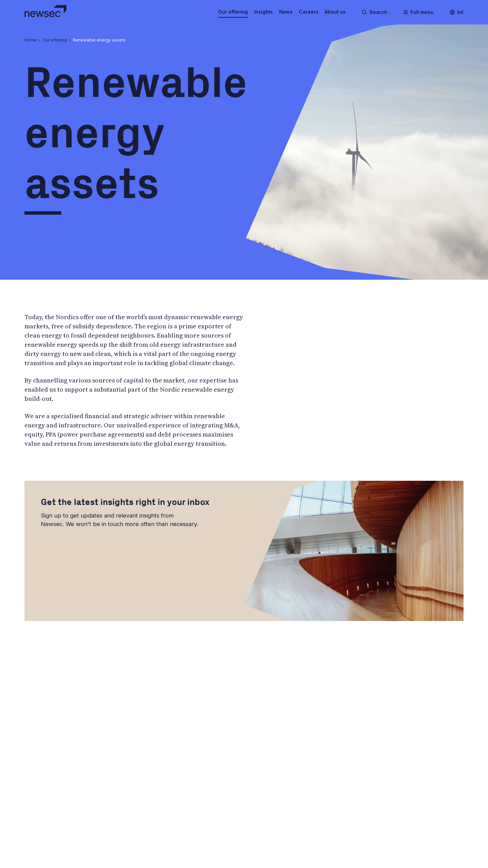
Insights (263, 12)
